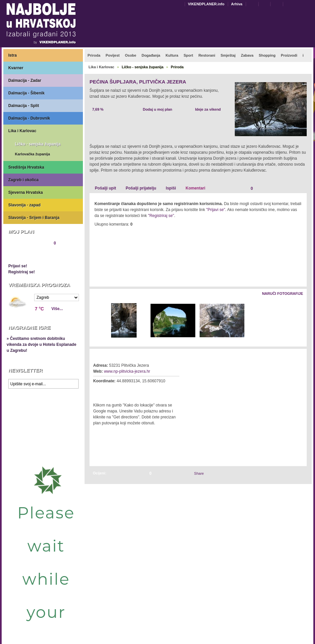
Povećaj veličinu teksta (311, 4)
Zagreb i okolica (23, 180)
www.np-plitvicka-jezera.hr (127, 371)
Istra (12, 55)
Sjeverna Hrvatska (26, 192)
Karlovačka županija (32, 154)
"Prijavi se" (216, 210)
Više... (57, 309)
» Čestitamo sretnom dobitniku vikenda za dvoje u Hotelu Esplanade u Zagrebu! (41, 345)
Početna (278, 4)
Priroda (177, 67)
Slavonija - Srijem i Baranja (34, 218)
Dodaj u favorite (266, 4)
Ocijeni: (99, 473)
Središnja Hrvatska (26, 167)
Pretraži (292, 4)
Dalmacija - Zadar (25, 80)
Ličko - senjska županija (38, 144)
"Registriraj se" (161, 216)
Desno (299, 321)
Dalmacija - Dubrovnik (29, 118)
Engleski (180, 4)
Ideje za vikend (208, 109)
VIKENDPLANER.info (206, 4)
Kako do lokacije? (113, 390)
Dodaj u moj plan (158, 109)
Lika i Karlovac (22, 131)
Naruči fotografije (283, 294)
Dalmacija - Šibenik (26, 93)
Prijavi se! (18, 266)
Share (199, 473)
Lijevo (95, 321)
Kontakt (254, 4)
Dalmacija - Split (24, 106)
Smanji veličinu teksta (303, 4)
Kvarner (16, 68)
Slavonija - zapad (24, 205)
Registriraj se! (22, 272)
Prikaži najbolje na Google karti (43, 431)
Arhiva (237, 4)
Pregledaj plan (28, 254)
